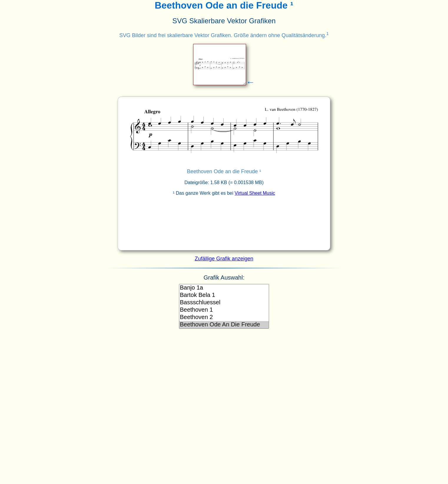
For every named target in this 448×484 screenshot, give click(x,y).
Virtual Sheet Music (255, 193)
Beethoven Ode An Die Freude (224, 325)
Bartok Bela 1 (224, 295)
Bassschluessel (224, 303)
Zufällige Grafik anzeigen (224, 259)
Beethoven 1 (224, 310)
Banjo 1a (224, 288)
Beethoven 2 (224, 317)
